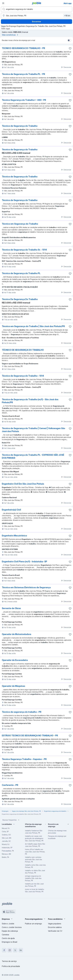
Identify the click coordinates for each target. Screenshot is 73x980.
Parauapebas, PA (8, 851)
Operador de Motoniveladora (17, 634)
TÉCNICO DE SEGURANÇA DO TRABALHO (23, 350)
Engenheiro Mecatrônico (14, 536)
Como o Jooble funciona (12, 927)
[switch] (69, 40)
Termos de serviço (9, 961)
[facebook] (4, 950)
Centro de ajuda (8, 938)
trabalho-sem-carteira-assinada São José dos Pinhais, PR (34, 859)
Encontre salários (55, 927)
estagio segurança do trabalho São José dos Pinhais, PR (33, 878)
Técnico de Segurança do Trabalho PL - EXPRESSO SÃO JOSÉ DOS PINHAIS (33, 456)
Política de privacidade (11, 966)
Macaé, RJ (6, 828)
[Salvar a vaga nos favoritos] (70, 48)
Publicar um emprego (33, 924)
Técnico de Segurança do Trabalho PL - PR (23, 74)
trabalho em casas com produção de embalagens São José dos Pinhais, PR (34, 838)
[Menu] (3, 3)
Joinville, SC (6, 841)
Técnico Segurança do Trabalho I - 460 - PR (24, 100)
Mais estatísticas (10, 35)
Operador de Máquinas (13, 686)
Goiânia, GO (6, 835)
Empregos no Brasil (9, 942)
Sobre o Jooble (8, 924)
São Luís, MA (7, 838)
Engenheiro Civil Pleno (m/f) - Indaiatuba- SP (24, 562)
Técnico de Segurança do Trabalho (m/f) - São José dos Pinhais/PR (30, 401)
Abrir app (68, 3)
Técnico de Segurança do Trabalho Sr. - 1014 (24, 250)
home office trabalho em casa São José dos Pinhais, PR (35, 852)
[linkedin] (21, 950)
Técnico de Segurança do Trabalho (20, 126)
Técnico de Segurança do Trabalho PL (21, 273)
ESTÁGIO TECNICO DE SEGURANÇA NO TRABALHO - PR (30, 736)
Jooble (17, 975)
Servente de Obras (11, 608)
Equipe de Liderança (10, 931)
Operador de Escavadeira (15, 660)
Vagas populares (55, 924)
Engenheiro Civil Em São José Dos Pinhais (23, 484)
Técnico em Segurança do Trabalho (20, 224)
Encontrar (36, 22)
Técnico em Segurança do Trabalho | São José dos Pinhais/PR (33, 326)
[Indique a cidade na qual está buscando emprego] (36, 16)
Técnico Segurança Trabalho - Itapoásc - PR (24, 759)
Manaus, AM (6, 854)
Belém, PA (5, 857)
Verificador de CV (55, 931)
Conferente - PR (10, 785)
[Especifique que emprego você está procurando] (36, 9)
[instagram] (10, 950)
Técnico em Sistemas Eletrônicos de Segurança (26, 587)
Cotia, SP (5, 831)
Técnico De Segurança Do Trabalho (20, 299)
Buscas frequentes (11, 820)
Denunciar (66, 67)
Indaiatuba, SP (7, 848)
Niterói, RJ (6, 844)
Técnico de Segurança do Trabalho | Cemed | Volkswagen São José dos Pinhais (33, 430)
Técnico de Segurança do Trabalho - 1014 (23, 376)
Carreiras (5, 935)
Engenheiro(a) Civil (11, 510)
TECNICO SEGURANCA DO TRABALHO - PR (23, 48)
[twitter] (15, 950)
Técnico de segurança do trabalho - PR (22, 712)
